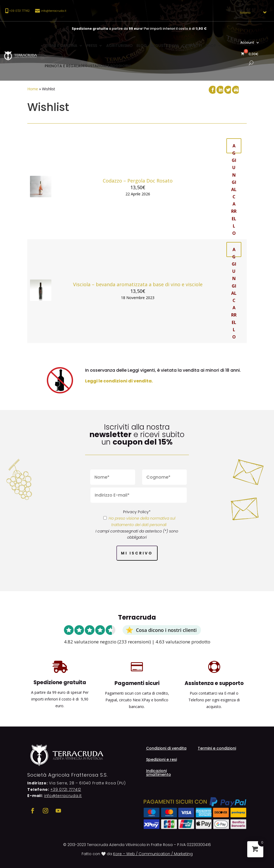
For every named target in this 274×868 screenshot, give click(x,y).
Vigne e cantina (61, 46)
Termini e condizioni (217, 749)
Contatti (192, 46)
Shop (211, 46)
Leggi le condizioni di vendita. (119, 381)
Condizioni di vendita (166, 749)
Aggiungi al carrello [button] (234, 148)
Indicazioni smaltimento (159, 773)
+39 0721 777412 (66, 789)
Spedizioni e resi (161, 760)
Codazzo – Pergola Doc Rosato (138, 181)
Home (33, 89)
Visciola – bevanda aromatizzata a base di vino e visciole (138, 284)
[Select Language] (252, 13)
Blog (142, 46)
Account (247, 43)
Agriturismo (119, 46)
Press (92, 46)
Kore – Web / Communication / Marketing (153, 854)
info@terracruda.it (54, 11)
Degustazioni (165, 46)
